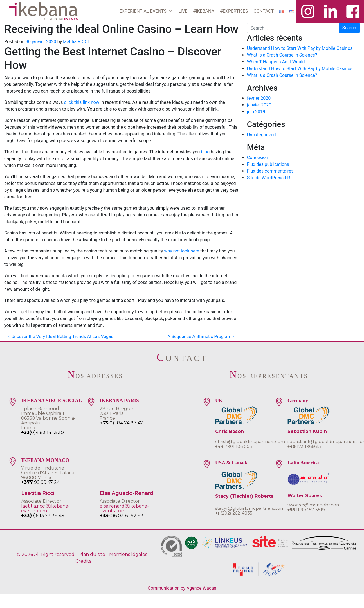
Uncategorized (261, 135)
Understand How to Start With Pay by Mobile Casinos (300, 48)
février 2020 (259, 98)
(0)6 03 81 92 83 (122, 516)
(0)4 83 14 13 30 (42, 432)
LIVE (183, 11)
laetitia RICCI (76, 42)
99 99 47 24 (40, 482)
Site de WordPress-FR (268, 178)
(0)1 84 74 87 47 (121, 423)
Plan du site (92, 554)
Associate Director (41, 501)
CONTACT (264, 11)
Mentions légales (128, 554)
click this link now (82, 102)
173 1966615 (304, 446)
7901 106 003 (234, 446)
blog (205, 152)
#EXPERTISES (234, 11)
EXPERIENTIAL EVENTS (146, 11)
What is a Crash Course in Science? (282, 55)
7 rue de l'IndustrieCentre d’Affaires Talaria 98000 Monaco (48, 473)
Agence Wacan (201, 588)
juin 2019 (256, 112)
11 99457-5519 (306, 510)
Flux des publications (268, 164)
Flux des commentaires (270, 171)
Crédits (83, 561)
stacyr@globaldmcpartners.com (250, 508)
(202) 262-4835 (234, 513)
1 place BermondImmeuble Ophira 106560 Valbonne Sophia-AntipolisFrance (48, 418)
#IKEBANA (204, 11)
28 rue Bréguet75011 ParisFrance (117, 413)
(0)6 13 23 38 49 (43, 516)
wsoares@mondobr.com (314, 505)
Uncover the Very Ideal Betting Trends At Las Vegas (61, 337)
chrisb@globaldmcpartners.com (250, 442)
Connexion (258, 157)
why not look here (182, 251)
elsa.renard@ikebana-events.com (124, 508)
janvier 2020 (259, 105)
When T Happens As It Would (276, 62)
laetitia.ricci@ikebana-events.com (45, 508)
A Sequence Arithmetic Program (201, 337)
